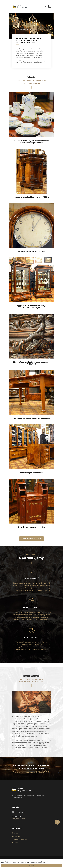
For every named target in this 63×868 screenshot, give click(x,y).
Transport (16, 833)
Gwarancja (16, 836)
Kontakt (15, 843)
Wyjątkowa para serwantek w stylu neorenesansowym (31, 307)
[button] (57, 822)
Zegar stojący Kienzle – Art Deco (32, 251)
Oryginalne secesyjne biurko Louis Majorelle (31, 418)
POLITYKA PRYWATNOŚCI (39, 862)
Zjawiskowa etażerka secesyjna (31, 527)
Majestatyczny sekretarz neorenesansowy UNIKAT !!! (31, 363)
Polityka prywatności (20, 839)
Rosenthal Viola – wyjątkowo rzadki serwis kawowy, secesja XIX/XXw (31, 142)
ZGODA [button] (31, 866)
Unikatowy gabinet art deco (31, 473)
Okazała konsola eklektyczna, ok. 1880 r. (32, 197)
